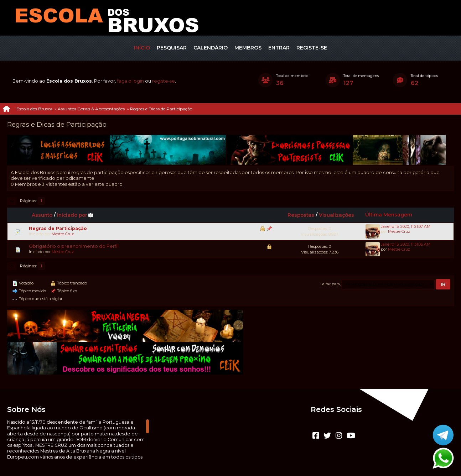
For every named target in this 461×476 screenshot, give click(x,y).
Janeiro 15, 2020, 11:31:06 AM (406, 244)
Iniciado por (75, 215)
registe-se (164, 81)
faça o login (131, 81)
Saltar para (330, 284)
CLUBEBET (222, 454)
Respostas (301, 215)
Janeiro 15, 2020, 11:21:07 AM (406, 227)
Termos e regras (239, 460)
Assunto (42, 215)
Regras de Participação (58, 228)
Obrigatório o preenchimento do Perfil (74, 246)
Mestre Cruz (63, 234)
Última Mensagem (389, 215)
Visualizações (336, 215)
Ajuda (211, 460)
